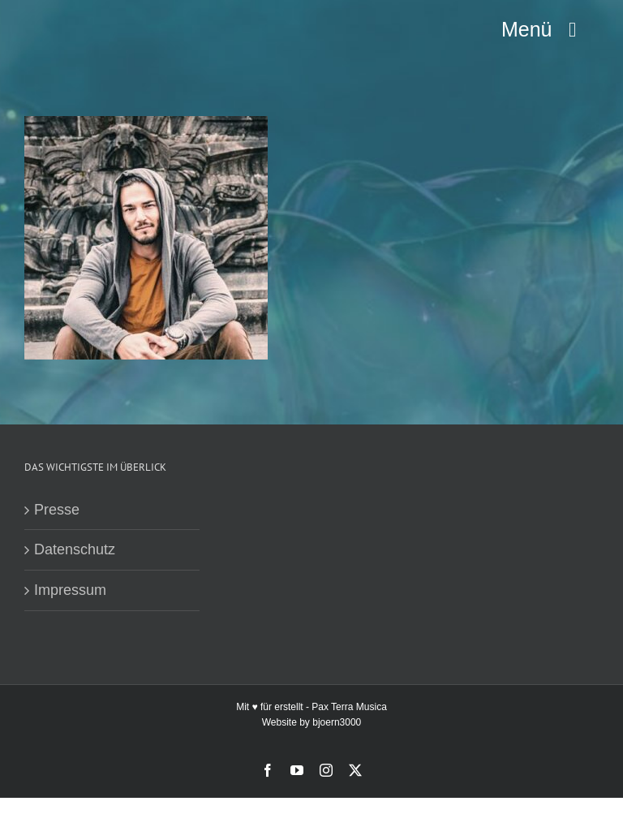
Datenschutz (75, 549)
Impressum (70, 590)
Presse (57, 510)
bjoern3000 (337, 722)
